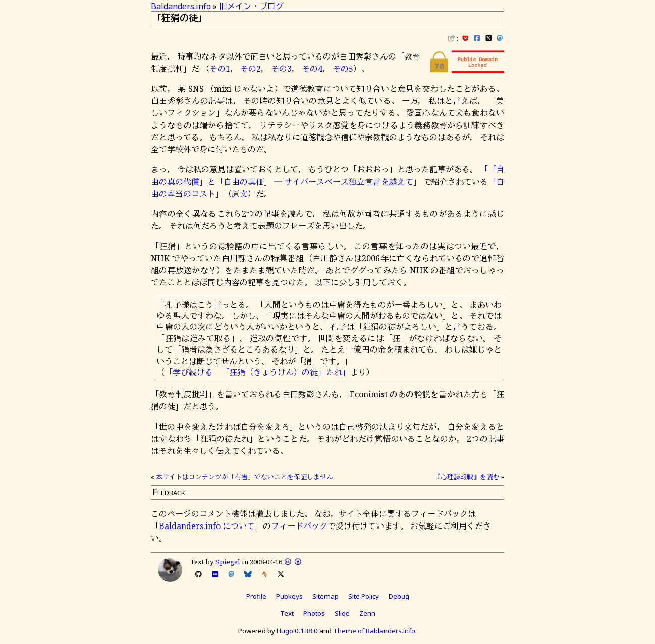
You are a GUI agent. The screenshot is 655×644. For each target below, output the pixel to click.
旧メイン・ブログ (251, 6)
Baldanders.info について (207, 526)
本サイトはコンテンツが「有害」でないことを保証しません (244, 477)
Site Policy (364, 596)
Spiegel (228, 562)
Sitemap (325, 596)
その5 (343, 69)
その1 (220, 69)
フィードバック (299, 526)
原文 (240, 194)
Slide (342, 613)
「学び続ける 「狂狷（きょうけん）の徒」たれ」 (257, 372)
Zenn (367, 613)
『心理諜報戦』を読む (467, 477)
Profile (256, 596)
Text (287, 613)
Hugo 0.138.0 (297, 631)
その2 (251, 69)
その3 (281, 69)
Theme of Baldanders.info (374, 631)
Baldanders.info (181, 6)
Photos (314, 613)
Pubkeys (289, 596)
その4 (312, 69)
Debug (399, 596)
